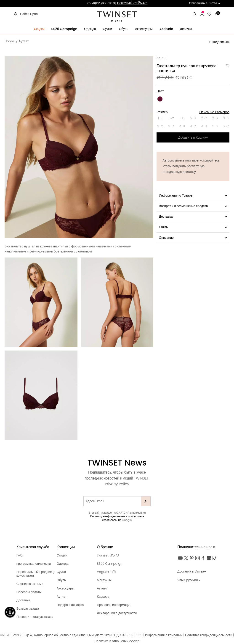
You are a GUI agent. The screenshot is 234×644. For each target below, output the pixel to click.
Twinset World (108, 555)
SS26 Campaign (110, 564)
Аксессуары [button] (144, 29)
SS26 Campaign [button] (64, 29)
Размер (193, 112)
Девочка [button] (186, 29)
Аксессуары (65, 588)
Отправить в (205, 3)
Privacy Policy (117, 484)
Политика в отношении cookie (117, 641)
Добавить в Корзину (193, 137)
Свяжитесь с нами (30, 584)
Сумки (61, 572)
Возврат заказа (28, 608)
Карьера (103, 597)
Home (9, 41)
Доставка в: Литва (192, 571)
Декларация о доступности (117, 613)
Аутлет (24, 41)
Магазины (104, 580)
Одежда (63, 564)
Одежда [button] (90, 29)
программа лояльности (34, 564)
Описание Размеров (214, 112)
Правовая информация (114, 605)
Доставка (23, 600)
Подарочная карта (70, 605)
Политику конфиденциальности (110, 516)
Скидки (62, 555)
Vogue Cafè (106, 572)
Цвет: (160, 91)
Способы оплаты (29, 592)
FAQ (20, 555)
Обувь (61, 580)
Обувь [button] (123, 29)
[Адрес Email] (112, 501)
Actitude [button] (166, 29)
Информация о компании (164, 635)
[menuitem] (39, 28)
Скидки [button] (39, 29)
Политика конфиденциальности (209, 635)
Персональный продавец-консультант (36, 574)
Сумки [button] (108, 29)
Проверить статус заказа (35, 617)
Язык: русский (189, 580)
